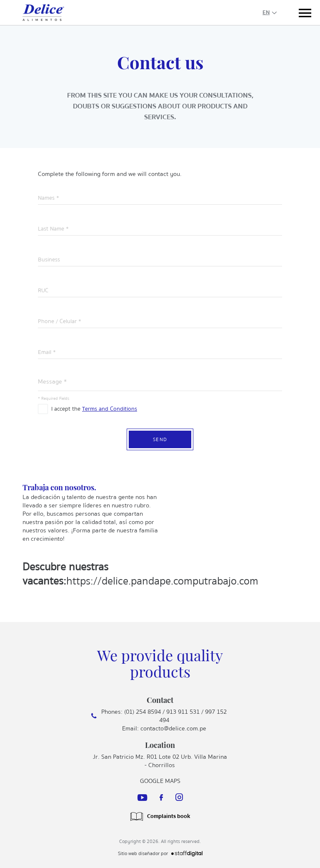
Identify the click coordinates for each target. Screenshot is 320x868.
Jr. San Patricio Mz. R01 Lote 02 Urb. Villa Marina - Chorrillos (160, 761)
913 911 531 (183, 712)
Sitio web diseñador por (160, 854)
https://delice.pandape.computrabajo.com (162, 581)
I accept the (94, 408)
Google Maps (160, 781)
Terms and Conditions (110, 409)
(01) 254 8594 (142, 712)
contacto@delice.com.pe (173, 728)
